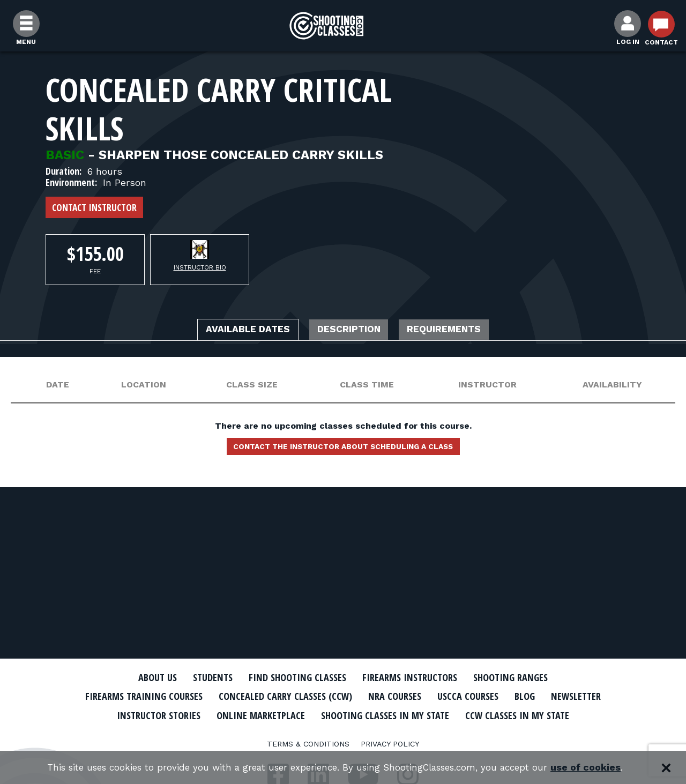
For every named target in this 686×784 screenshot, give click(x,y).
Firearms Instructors (416, 677)
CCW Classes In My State (343, 733)
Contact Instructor (94, 207)
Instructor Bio (200, 267)
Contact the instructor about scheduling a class (343, 450)
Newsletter (150, 714)
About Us (138, 677)
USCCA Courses (517, 696)
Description (350, 331)
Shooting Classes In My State (492, 714)
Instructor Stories (242, 714)
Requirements (460, 331)
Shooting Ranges (528, 677)
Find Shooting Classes (292, 677)
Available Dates (233, 331)
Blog (579, 696)
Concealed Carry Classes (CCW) (318, 696)
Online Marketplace (355, 714)
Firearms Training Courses (162, 696)
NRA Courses (437, 696)
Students (199, 677)
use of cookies (601, 768)
